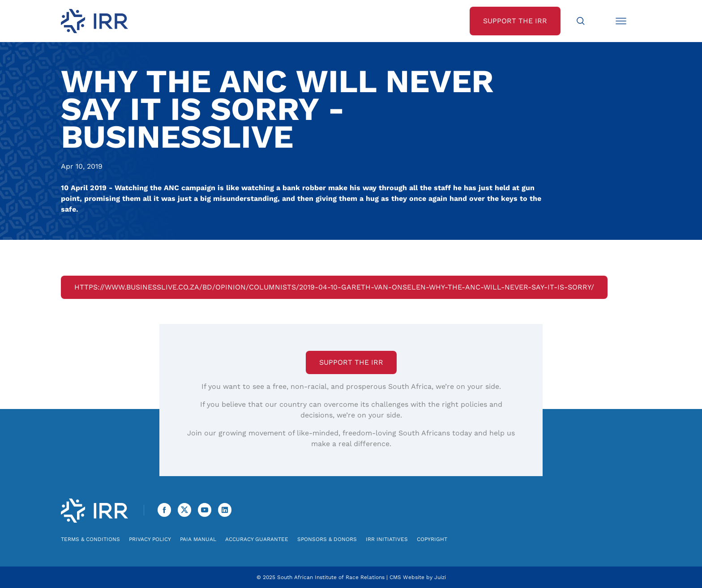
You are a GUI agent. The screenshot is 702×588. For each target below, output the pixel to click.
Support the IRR (351, 362)
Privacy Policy (150, 539)
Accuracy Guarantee (257, 539)
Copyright (432, 539)
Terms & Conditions (90, 539)
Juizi (440, 577)
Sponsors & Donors (327, 539)
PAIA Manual (198, 539)
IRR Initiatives (387, 539)
